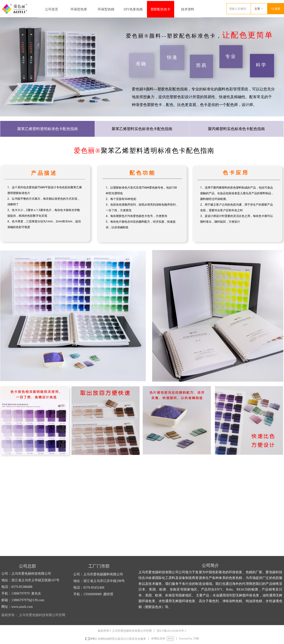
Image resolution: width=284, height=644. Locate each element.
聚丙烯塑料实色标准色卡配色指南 (236, 129)
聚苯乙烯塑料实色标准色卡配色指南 (142, 129)
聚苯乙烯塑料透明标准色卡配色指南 (48, 129)
